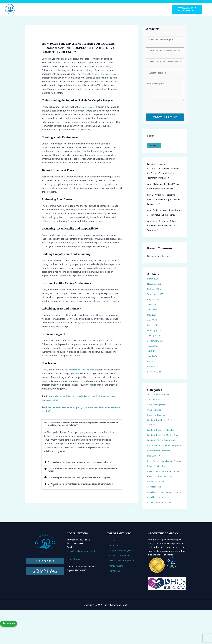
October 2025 (154, 292)
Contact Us (153, 9)
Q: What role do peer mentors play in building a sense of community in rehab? (82, 485)
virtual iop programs (157, 523)
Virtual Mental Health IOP (160, 528)
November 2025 (155, 287)
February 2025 (154, 333)
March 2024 (153, 370)
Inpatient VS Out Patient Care (163, 448)
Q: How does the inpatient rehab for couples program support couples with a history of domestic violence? (80, 424)
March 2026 (153, 282)
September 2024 (156, 344)
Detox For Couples (157, 418)
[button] (41, 9)
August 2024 (154, 349)
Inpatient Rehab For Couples (162, 433)
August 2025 (154, 302)
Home (30, 9)
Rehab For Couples (157, 483)
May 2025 (152, 318)
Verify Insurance (137, 9)
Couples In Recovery (88, 9)
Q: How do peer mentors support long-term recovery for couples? (82, 477)
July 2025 (152, 308)
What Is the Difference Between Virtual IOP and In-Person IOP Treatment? (164, 229)
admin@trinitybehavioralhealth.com (85, 570)
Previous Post (34, 510)
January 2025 (154, 339)
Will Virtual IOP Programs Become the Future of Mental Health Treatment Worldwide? (164, 176)
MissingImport (154, 468)
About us (41, 9)
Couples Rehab (155, 413)
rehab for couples (88, 107)
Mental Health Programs (159, 463)
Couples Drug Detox (158, 408)
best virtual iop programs (160, 397)
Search (151, 139)
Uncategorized (155, 508)
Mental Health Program (114, 9)
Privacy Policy (74, 577)
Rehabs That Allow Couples (161, 498)
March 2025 (153, 328)
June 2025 (153, 313)
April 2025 (152, 323)
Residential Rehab (156, 503)
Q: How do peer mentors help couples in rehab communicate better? (83, 462)
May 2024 (152, 364)
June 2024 (153, 359)
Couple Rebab (154, 402)
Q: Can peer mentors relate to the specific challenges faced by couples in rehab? (80, 470)
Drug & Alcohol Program (63, 9)
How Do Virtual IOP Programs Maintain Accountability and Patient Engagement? (162, 202)
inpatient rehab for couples (108, 74)
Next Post (131, 510)
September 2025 (156, 297)
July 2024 (152, 354)
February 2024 (155, 375)
